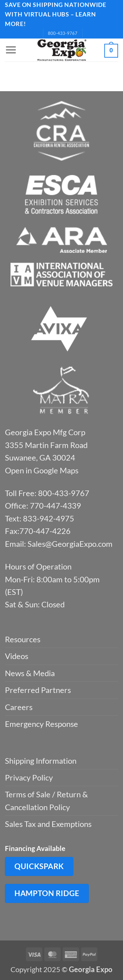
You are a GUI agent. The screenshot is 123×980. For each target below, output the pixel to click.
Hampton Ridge (47, 893)
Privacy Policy (29, 777)
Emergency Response (41, 724)
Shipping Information (41, 761)
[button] (11, 50)
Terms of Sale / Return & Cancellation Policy (46, 800)
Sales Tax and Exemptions (48, 824)
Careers (19, 707)
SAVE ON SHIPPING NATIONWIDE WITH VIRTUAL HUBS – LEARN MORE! (56, 14)
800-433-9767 (63, 33)
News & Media (30, 673)
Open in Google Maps (42, 470)
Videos (17, 656)
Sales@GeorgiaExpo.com (70, 544)
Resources (23, 639)
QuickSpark (39, 866)
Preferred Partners (38, 690)
